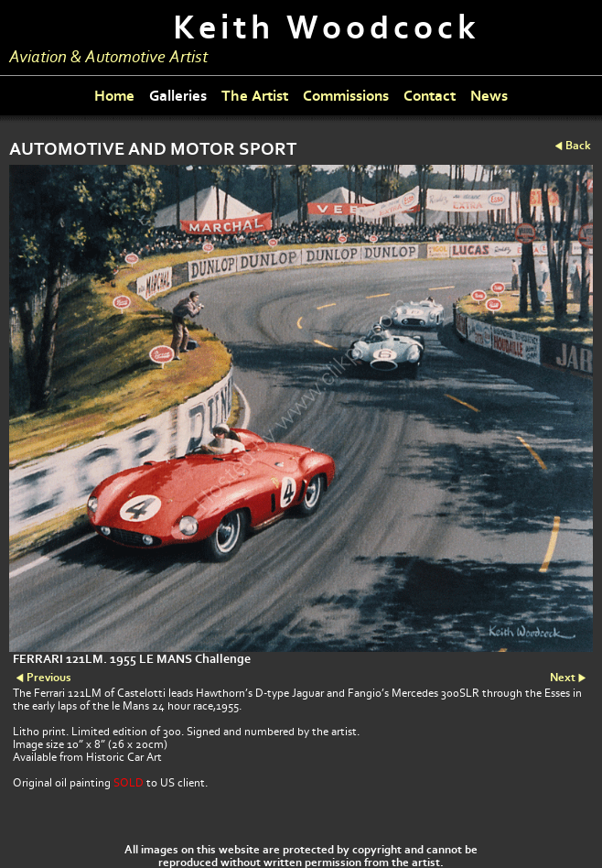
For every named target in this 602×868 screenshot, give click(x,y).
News (489, 96)
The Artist (255, 96)
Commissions (346, 96)
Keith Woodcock (327, 28)
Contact (430, 96)
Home (114, 96)
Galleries (178, 96)
